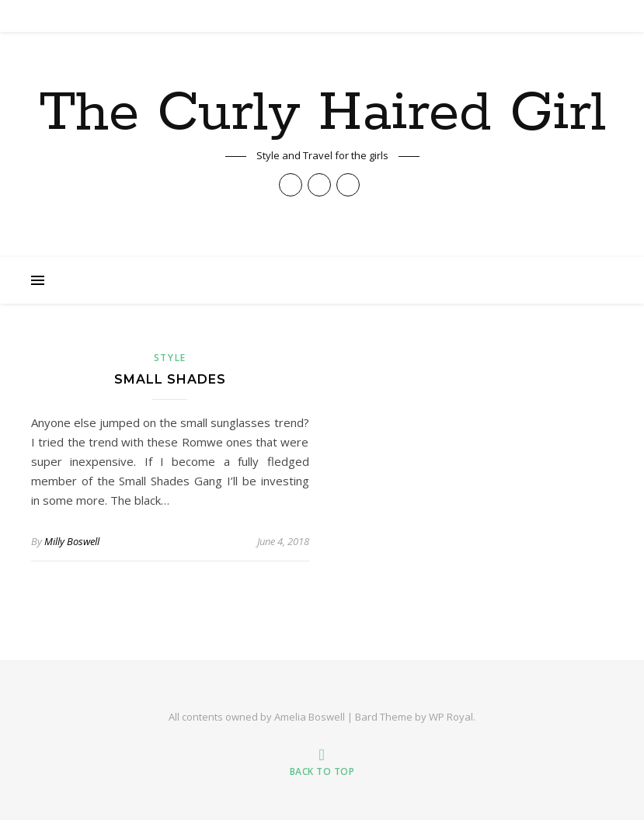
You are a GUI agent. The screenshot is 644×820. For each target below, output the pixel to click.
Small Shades (170, 379)
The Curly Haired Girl (322, 114)
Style (171, 358)
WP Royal (451, 717)
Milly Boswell (72, 541)
